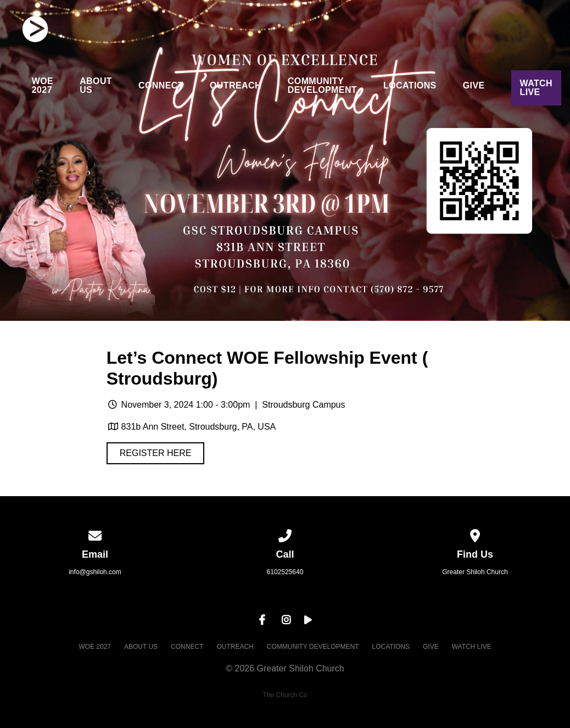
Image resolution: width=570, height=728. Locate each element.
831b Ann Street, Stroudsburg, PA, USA (199, 427)
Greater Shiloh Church (475, 572)
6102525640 (285, 572)
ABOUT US (96, 86)
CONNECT (161, 86)
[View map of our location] (475, 534)
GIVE (474, 86)
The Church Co (285, 695)
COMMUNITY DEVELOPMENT (322, 86)
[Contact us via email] (95, 534)
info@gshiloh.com (95, 572)
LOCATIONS (410, 86)
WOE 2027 (43, 86)
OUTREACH (236, 86)
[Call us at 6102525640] (285, 534)
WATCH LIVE (536, 88)
